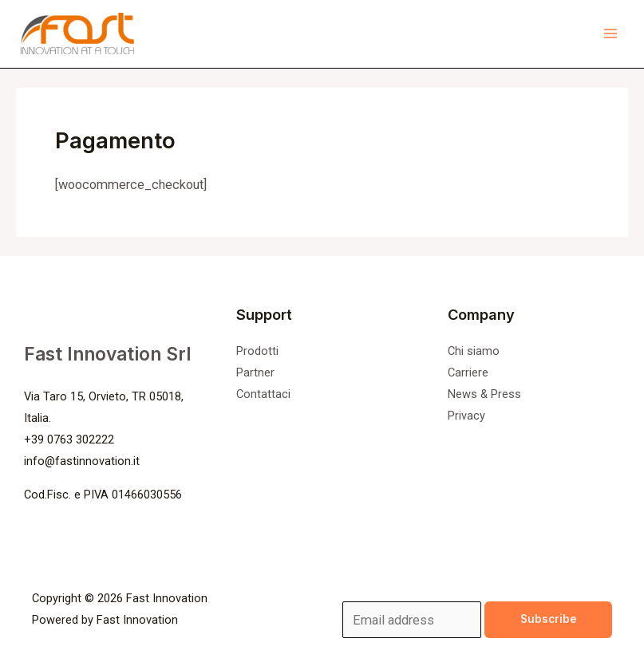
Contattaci (263, 394)
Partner (255, 372)
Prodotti (257, 351)
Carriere (468, 372)
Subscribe (549, 619)
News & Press (484, 394)
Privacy (466, 416)
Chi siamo (474, 351)
